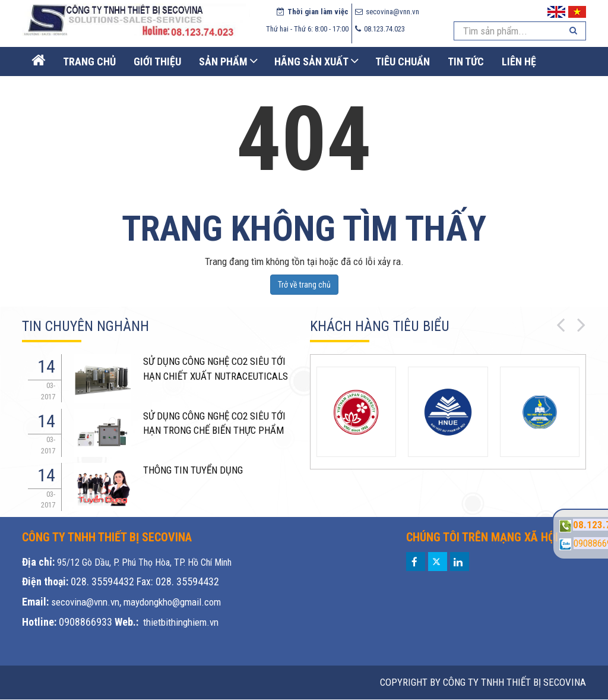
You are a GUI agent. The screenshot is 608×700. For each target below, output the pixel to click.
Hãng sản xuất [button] (311, 62)
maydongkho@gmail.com (172, 602)
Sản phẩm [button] (223, 62)
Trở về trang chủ (304, 285)
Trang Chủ (89, 62)
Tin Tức (466, 62)
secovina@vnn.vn (85, 602)
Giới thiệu (157, 62)
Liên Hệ (519, 62)
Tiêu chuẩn (403, 62)
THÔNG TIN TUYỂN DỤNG (193, 470)
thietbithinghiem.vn (181, 622)
